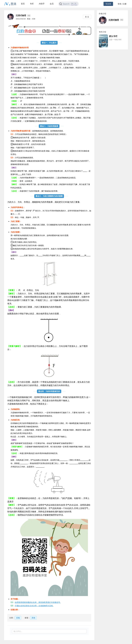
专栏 (32, 4)
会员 (52, 4)
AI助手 (42, 4)
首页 (23, 4)
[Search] (69, 4)
